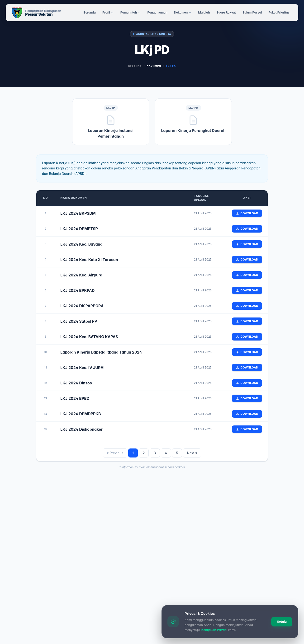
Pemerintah (131, 12)
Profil (108, 12)
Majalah (204, 12)
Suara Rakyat (226, 12)
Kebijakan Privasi (214, 630)
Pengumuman (157, 12)
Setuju (282, 621)
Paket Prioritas (279, 12)
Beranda (90, 12)
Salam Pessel (252, 12)
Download (247, 213)
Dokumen (183, 12)
